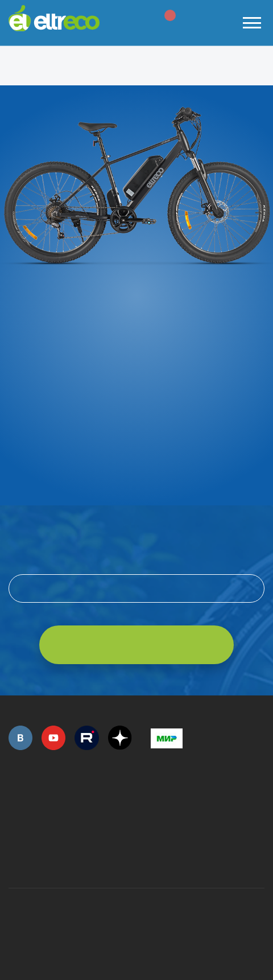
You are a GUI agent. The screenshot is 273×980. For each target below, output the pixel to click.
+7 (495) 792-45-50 (15, 805)
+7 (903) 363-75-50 (157, 858)
